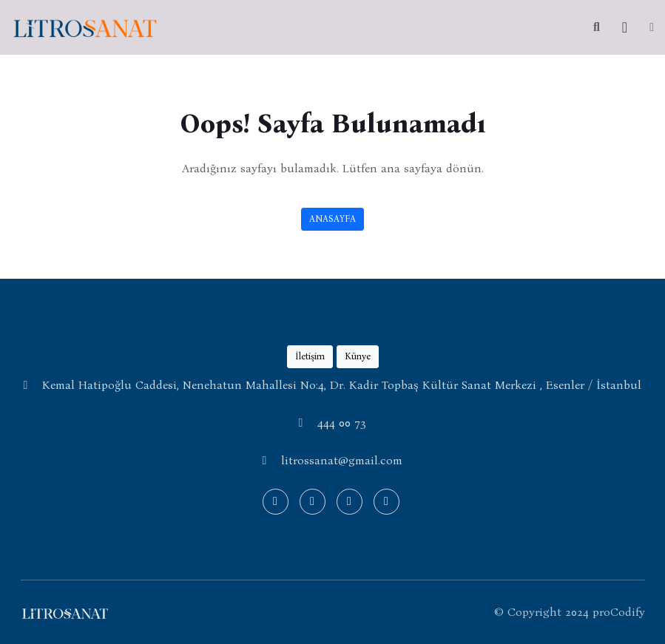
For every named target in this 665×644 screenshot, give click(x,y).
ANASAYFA (332, 218)
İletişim (310, 356)
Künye (358, 356)
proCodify (619, 612)
